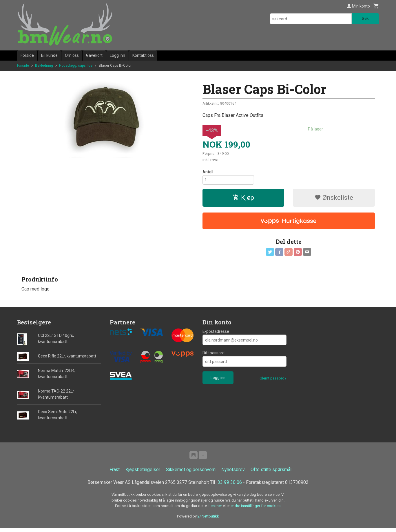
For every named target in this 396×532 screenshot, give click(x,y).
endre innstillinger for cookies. (256, 510)
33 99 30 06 (230, 487)
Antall (208, 172)
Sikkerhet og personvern (191, 474)
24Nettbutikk (208, 520)
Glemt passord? (273, 381)
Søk (365, 19)
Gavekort (94, 55)
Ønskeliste (334, 199)
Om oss (72, 55)
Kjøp (243, 199)
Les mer (216, 510)
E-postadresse (216, 335)
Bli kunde (49, 55)
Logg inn (117, 55)
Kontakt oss (143, 55)
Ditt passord (213, 356)
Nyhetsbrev (233, 474)
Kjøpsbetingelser (143, 474)
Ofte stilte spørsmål (271, 474)
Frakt (115, 474)
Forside (27, 55)
